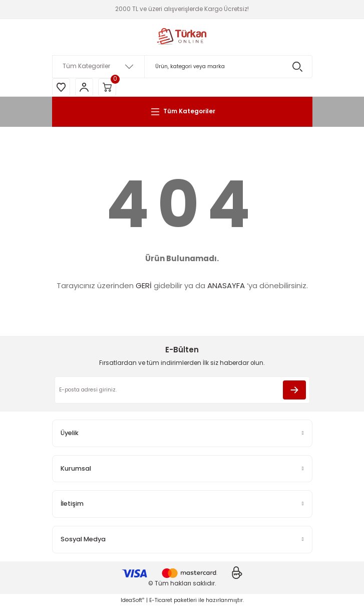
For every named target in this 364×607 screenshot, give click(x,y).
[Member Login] (84, 87)
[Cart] (107, 87)
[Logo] (182, 37)
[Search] (182, 67)
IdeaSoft (132, 600)
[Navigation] (182, 112)
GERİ (144, 285)
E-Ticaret (161, 600)
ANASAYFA (226, 285)
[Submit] (294, 390)
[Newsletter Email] (182, 390)
